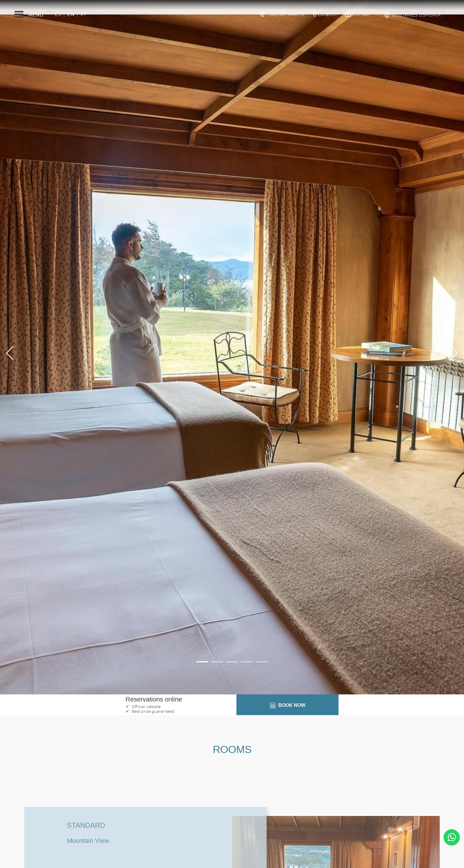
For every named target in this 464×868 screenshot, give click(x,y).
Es (58, 14)
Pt (83, 14)
